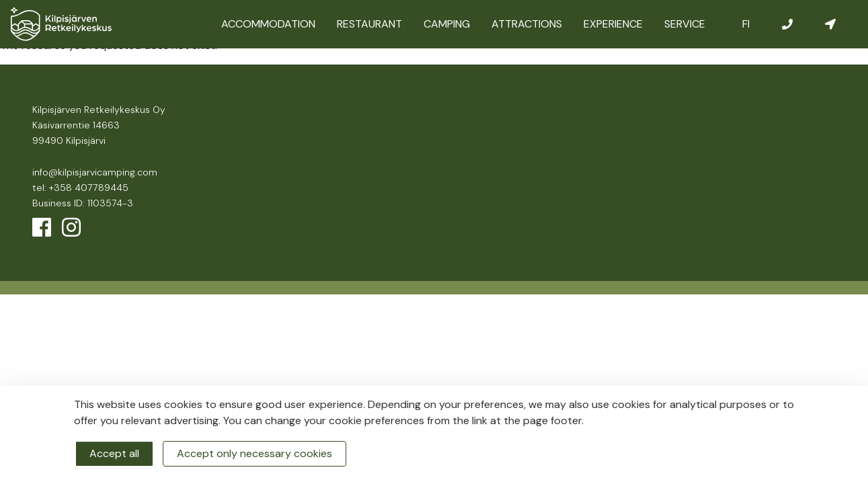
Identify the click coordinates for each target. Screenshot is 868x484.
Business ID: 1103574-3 (83, 203)
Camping (447, 24)
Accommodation (268, 24)
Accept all (114, 453)
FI (746, 24)
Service (685, 24)
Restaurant (369, 24)
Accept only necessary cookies (254, 453)
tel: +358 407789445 (80, 188)
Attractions (527, 24)
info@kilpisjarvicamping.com (95, 172)
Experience (613, 24)
